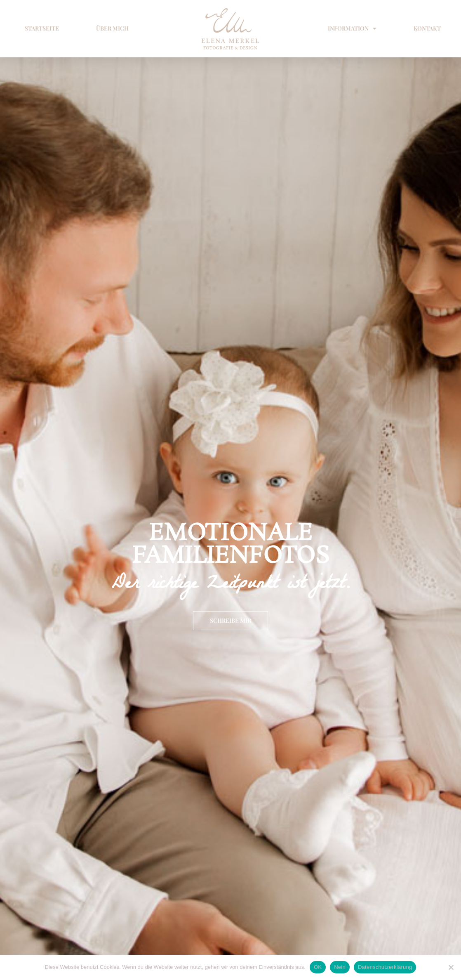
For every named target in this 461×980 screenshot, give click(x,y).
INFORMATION (352, 28)
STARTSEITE (42, 28)
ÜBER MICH (112, 28)
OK (318, 967)
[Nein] (451, 967)
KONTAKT (427, 28)
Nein (340, 967)
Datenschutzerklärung (385, 967)
